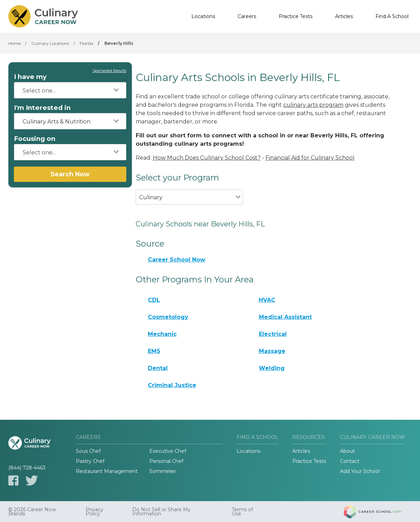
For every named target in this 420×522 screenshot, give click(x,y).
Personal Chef (166, 461)
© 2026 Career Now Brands (32, 512)
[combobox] (70, 90)
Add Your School (360, 471)
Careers (247, 16)
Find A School (392, 16)
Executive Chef (168, 451)
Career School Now (177, 260)
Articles (344, 16)
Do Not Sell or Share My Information (161, 512)
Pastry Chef (90, 461)
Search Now (70, 174)
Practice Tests (296, 16)
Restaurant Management (107, 471)
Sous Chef (88, 451)
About (347, 451)
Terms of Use (242, 512)
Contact (350, 461)
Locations (203, 16)
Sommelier (163, 471)
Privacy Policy (94, 512)
